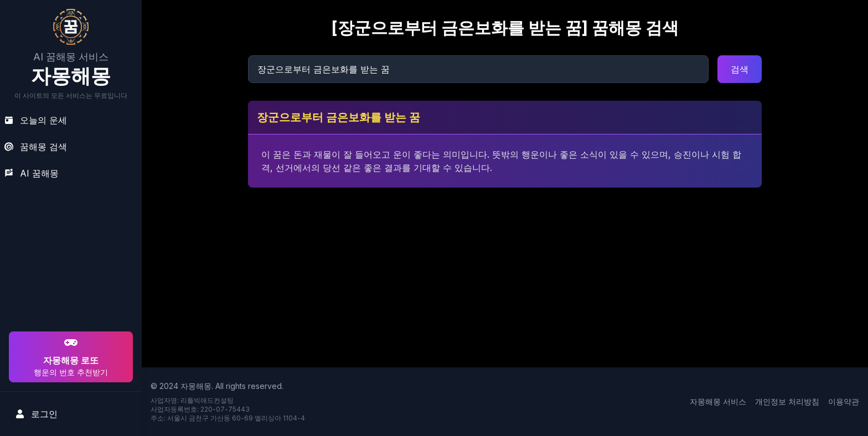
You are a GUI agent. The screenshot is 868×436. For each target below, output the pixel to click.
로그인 (37, 414)
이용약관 (844, 401)
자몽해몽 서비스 (718, 401)
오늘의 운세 (36, 120)
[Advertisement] (69, 258)
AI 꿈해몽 (32, 173)
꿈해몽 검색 (36, 147)
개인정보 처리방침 (787, 401)
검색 (740, 69)
